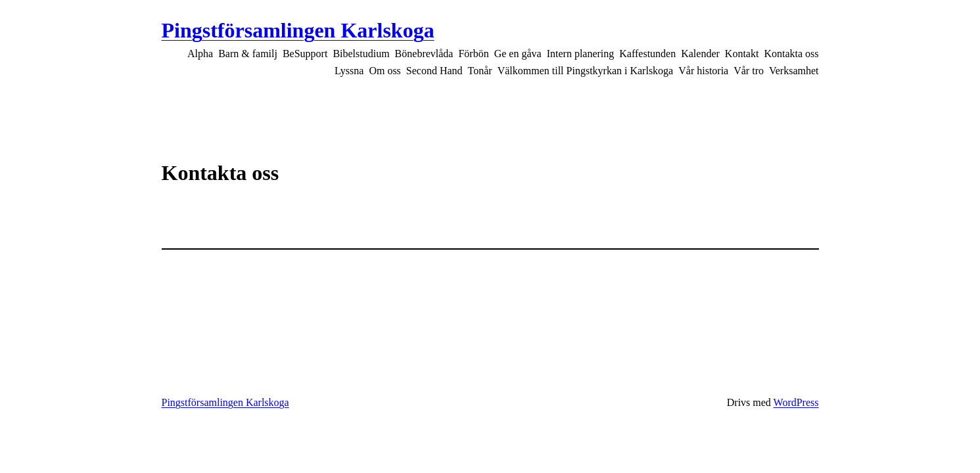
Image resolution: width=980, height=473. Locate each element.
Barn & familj (248, 54)
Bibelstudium (361, 54)
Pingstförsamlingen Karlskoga (298, 30)
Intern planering (581, 54)
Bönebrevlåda (424, 54)
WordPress (796, 402)
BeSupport (305, 54)
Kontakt (742, 54)
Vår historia (703, 71)
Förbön (473, 54)
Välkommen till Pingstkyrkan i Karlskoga (586, 71)
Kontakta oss (791, 54)
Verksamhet (794, 71)
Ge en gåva (518, 54)
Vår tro (749, 71)
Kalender (700, 54)
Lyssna (349, 71)
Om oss (385, 71)
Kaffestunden (647, 54)
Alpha (200, 54)
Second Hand (434, 71)
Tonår (480, 71)
